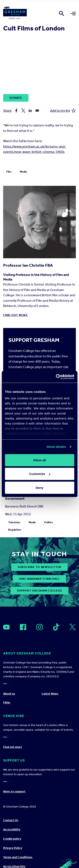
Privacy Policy (13, 848)
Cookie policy (12, 839)
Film (9, 172)
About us (9, 694)
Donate (16, 98)
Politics (49, 522)
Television (14, 522)
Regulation (15, 529)
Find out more (15, 315)
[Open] (6, 627)
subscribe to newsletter (39, 567)
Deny (39, 487)
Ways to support (14, 791)
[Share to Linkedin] (30, 111)
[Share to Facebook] (16, 111)
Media (23, 172)
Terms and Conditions (18, 857)
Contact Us (11, 820)
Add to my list (63, 111)
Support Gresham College (39, 591)
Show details (56, 447)
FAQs (7, 702)
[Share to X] (23, 111)
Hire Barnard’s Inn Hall (39, 579)
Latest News (50, 694)
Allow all (39, 460)
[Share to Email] (37, 111)
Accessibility (12, 829)
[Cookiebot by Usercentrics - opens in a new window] (56, 377)
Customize (40, 474)
